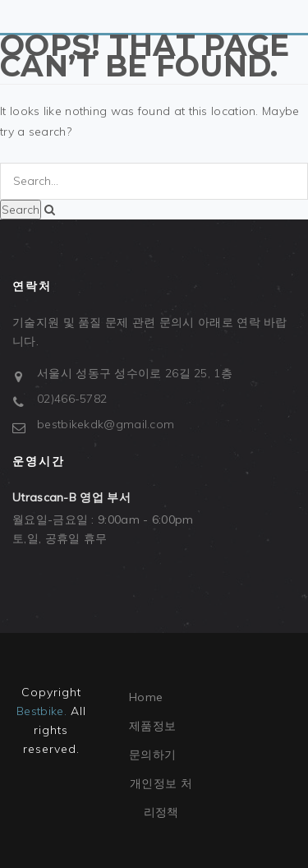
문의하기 (152, 755)
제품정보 (152, 726)
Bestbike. (41, 711)
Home (146, 697)
